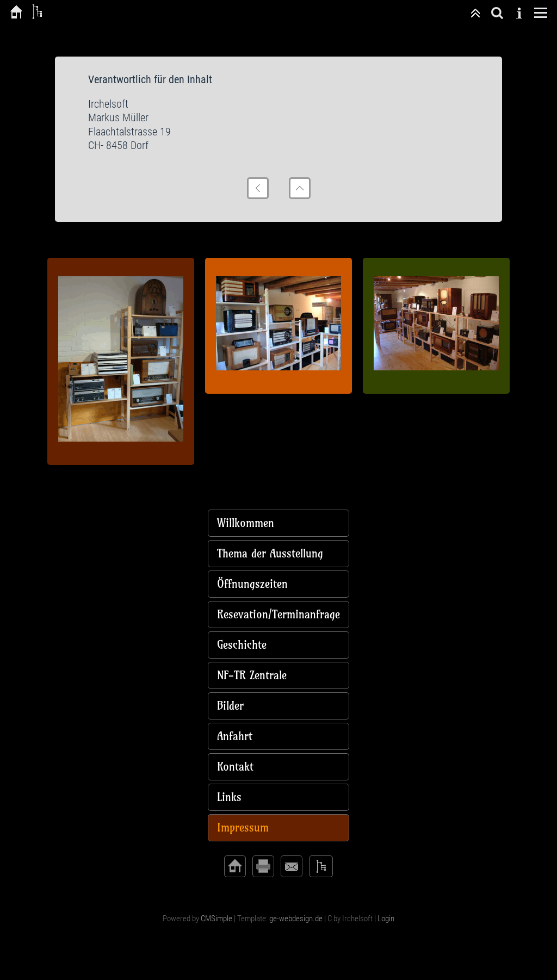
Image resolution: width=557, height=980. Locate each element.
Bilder (230, 706)
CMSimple (216, 919)
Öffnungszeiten (252, 584)
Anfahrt (235, 736)
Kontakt (235, 767)
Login (386, 919)
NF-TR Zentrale (252, 675)
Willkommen (246, 523)
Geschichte (242, 645)
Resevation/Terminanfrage (278, 614)
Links (229, 797)
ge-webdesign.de (296, 919)
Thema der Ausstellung (270, 553)
